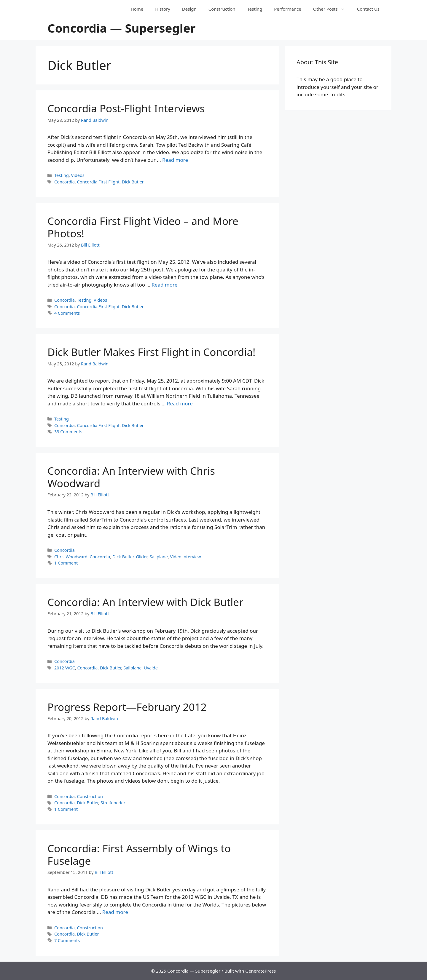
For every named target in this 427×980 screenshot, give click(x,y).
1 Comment (66, 563)
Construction (222, 9)
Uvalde (151, 668)
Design (189, 9)
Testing (255, 9)
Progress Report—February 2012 (127, 707)
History (163, 9)
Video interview (186, 557)
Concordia (64, 182)
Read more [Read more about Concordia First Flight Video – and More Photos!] (164, 285)
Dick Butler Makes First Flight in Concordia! (151, 352)
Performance (288, 9)
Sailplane (159, 557)
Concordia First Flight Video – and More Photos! (143, 227)
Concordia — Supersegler (121, 28)
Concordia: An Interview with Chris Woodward (131, 477)
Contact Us (368, 9)
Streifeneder (113, 803)
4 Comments (67, 313)
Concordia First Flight (98, 182)
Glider (142, 557)
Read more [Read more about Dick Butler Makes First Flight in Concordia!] (180, 403)
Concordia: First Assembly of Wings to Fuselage (139, 854)
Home (137, 9)
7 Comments (67, 940)
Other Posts (332, 9)
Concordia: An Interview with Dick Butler (145, 602)
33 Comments (68, 432)
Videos (78, 175)
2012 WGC (65, 668)
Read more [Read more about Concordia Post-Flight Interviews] (175, 160)
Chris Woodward (71, 557)
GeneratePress (260, 971)
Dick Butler (133, 182)
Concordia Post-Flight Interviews (126, 108)
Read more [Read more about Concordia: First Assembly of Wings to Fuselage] (115, 912)
